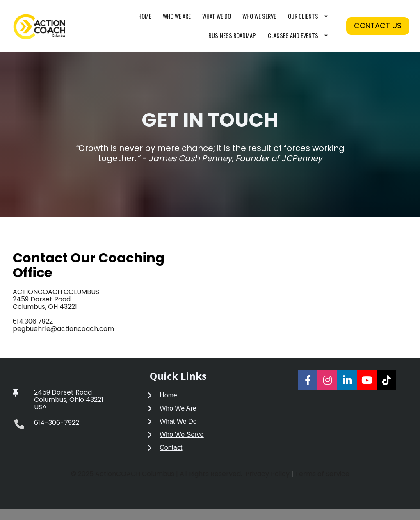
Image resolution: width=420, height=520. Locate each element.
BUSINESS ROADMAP (232, 41)
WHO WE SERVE (259, 22)
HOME (145, 22)
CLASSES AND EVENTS (298, 41)
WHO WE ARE (177, 22)
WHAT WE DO (217, 22)
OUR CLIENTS (308, 22)
